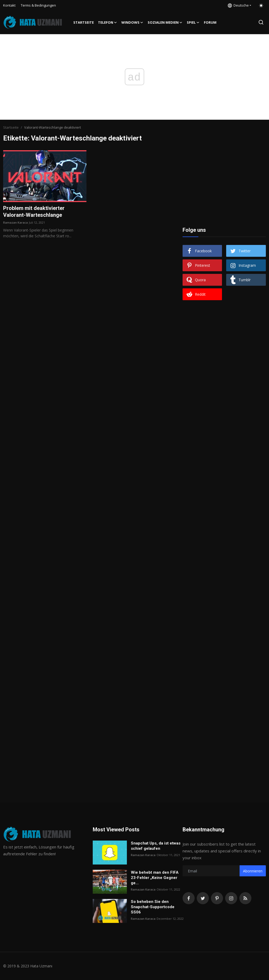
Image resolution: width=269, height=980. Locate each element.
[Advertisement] (224, 183)
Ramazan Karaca (15, 222)
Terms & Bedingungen (38, 5)
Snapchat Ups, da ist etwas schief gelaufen (156, 846)
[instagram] (231, 898)
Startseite (84, 22)
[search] (261, 22)
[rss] (245, 898)
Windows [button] (132, 22)
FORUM (210, 22)
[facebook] (189, 898)
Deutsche (238, 5)
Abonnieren (253, 871)
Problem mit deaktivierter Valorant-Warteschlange (34, 212)
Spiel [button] (193, 22)
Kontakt (9, 5)
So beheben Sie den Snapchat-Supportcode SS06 (153, 907)
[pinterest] (217, 898)
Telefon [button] (108, 22)
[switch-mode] (261, 6)
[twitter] (203, 898)
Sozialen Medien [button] (165, 22)
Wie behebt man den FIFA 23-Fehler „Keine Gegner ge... (155, 878)
